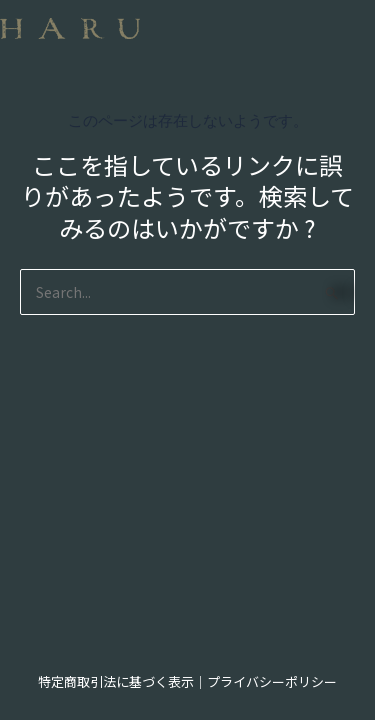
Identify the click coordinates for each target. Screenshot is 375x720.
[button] (187, 46)
